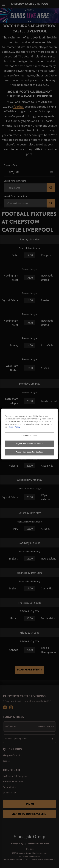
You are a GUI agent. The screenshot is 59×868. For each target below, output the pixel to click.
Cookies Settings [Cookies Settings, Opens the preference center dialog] (29, 436)
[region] (29, 434)
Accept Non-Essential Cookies (29, 452)
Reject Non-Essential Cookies (30, 444)
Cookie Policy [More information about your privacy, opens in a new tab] (14, 427)
